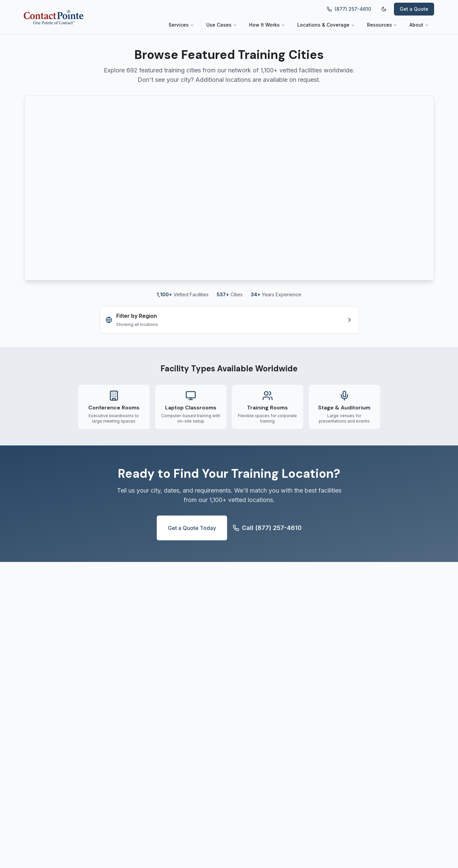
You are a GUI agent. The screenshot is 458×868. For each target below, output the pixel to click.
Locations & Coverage (326, 25)
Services (181, 25)
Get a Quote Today (192, 528)
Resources (382, 25)
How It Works (267, 25)
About (419, 25)
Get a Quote (414, 9)
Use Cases (222, 25)
